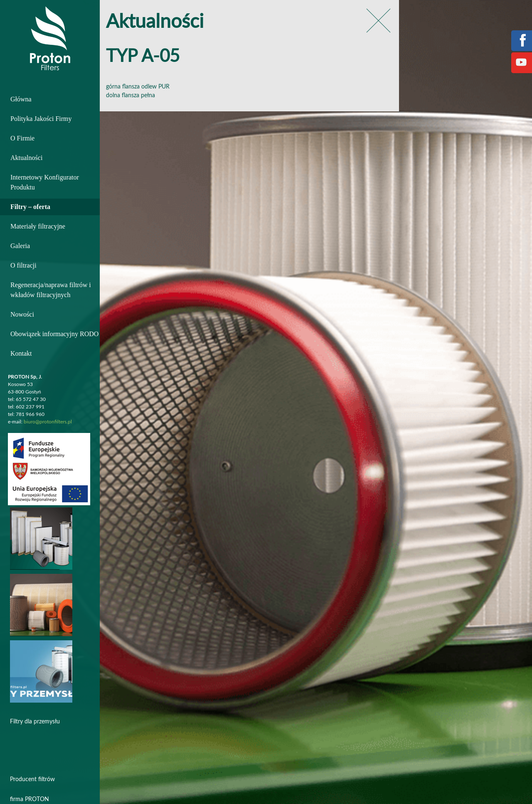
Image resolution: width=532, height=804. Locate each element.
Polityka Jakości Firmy (41, 119)
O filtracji (23, 265)
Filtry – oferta (30, 207)
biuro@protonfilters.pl (48, 422)
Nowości (22, 314)
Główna (21, 99)
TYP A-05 (143, 57)
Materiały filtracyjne (38, 226)
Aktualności (26, 158)
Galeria (20, 246)
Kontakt (21, 353)
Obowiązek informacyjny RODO (54, 334)
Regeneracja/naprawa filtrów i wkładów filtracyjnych (51, 290)
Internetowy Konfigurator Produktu (45, 182)
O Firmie (22, 138)
